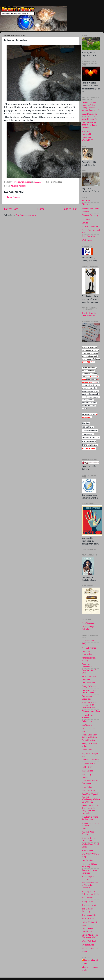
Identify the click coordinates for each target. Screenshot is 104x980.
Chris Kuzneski (88, 683)
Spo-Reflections (89, 898)
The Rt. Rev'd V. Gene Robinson (89, 314)
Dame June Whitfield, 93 (87, 139)
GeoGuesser (87, 725)
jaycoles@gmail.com (92, 962)
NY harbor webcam (90, 226)
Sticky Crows (88, 901)
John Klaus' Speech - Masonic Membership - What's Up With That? (91, 798)
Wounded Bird (88, 945)
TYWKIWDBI (88, 919)
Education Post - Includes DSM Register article (89, 705)
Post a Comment (14, 197)
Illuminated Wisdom (90, 760)
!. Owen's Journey (89, 641)
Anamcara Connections (87, 665)
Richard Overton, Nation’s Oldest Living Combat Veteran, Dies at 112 (90, 106)
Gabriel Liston (88, 721)
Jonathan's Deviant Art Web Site (90, 818)
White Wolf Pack (89, 941)
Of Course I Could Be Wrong (90, 865)
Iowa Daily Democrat (86, 776)
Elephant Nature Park (91, 711)
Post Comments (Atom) (26, 215)
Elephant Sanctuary (90, 215)
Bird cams (86, 204)
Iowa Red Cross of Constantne (90, 782)
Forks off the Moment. (87, 716)
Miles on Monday (18, 186)
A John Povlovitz (89, 648)
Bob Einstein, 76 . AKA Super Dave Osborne (89, 125)
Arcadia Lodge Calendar (88, 628)
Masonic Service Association (89, 839)
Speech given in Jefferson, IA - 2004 (90, 893)
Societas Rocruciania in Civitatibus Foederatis (91, 885)
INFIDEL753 (87, 767)
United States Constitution (87, 930)
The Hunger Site (89, 915)
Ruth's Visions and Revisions (90, 872)
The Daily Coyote (89, 905)
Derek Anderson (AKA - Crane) (89, 691)
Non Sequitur (87, 860)
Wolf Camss (87, 240)
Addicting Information (87, 653)
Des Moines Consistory (87, 698)
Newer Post (11, 209)
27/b (84, 644)
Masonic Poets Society (88, 833)
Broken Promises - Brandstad (90, 678)
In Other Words (88, 763)
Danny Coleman (89, 686)
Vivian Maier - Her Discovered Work (90, 936)
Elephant (86, 212)
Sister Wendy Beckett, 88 (87, 133)
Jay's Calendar (88, 623)
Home (41, 209)
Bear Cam (86, 201)
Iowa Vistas (87, 787)
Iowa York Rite (88, 791)
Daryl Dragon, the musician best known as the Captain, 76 (91, 116)
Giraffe (85, 223)
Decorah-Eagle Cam (90, 208)
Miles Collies (87, 850)
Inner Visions (87, 771)
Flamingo (86, 219)
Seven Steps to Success (88, 878)
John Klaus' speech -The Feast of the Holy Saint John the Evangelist (90, 809)
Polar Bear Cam (89, 236)
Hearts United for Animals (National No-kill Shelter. (90, 737)
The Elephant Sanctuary (87, 910)
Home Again (87, 750)
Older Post (70, 209)
